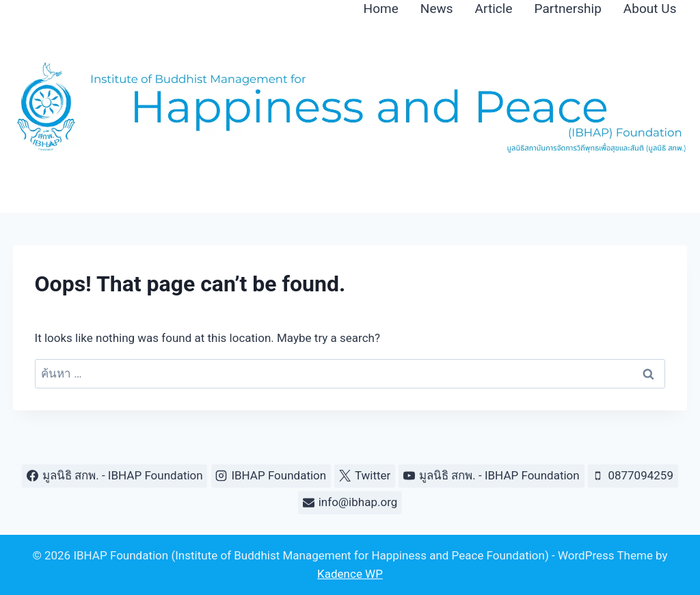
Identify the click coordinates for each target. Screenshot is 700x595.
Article (494, 9)
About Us (650, 9)
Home (381, 9)
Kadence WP (350, 574)
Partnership (568, 9)
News (437, 9)
